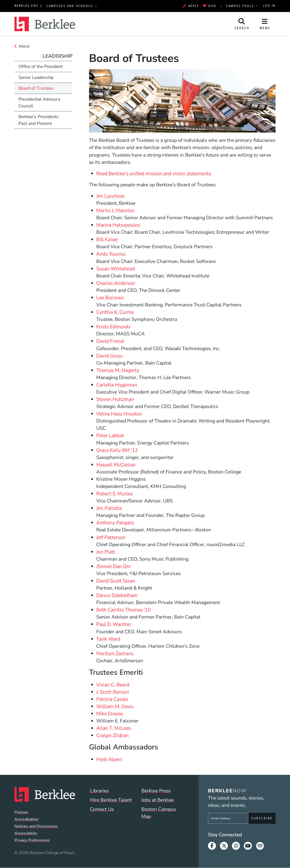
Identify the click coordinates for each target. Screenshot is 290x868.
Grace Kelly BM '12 (117, 450)
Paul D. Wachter (114, 624)
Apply (191, 6)
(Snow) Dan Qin (113, 566)
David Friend (110, 341)
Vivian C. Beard (113, 685)
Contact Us (102, 809)
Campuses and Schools (70, 6)
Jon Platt (106, 552)
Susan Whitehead (115, 269)
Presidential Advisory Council (39, 103)
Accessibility (26, 833)
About (24, 46)
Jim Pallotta (109, 508)
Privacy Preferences (32, 840)
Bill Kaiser (107, 239)
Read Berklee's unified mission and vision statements (153, 173)
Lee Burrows (110, 298)
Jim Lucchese (110, 196)
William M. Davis (115, 706)
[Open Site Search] (242, 24)
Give (210, 6)
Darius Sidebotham (117, 595)
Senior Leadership (36, 77)
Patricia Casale (112, 699)
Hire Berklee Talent (111, 800)
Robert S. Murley (115, 494)
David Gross (109, 356)
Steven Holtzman (115, 399)
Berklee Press (156, 791)
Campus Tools (241, 6)
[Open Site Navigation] (265, 24)
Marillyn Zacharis (115, 653)
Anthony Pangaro (115, 523)
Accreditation (26, 819)
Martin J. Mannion (115, 210)
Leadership (57, 56)
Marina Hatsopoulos (118, 225)
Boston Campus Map (159, 813)
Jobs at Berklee (158, 800)
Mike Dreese (110, 714)
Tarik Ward (108, 639)
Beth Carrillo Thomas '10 (124, 610)
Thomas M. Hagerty (118, 370)
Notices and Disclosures (36, 826)
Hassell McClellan (116, 465)
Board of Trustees (36, 88)
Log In (269, 6)
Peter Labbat (110, 435)
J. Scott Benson (113, 692)
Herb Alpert (109, 759)
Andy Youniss (111, 254)
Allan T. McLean (114, 728)
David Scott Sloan (116, 581)
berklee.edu (26, 6)
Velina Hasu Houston (119, 414)
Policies (21, 812)
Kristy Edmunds (113, 326)
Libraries (99, 791)
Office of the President (41, 66)
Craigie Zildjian (112, 735)
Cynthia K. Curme (115, 312)
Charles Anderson (116, 283)
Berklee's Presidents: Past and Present (39, 120)
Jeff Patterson (111, 537)
